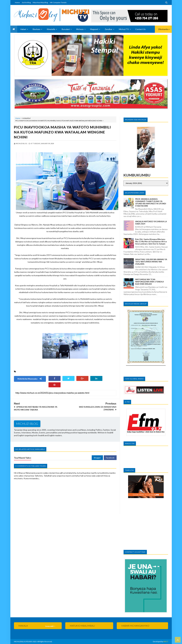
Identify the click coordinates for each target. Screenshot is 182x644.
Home (17, 2)
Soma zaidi (49, 626)
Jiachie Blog (26, 2)
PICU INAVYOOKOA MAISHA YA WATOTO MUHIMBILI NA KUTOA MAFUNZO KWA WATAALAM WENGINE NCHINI (62, 132)
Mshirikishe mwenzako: (30, 379)
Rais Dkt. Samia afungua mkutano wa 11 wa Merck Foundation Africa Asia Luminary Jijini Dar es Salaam (151, 241)
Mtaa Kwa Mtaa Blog (40, 2)
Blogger (97, 458)
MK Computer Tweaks (58, 2)
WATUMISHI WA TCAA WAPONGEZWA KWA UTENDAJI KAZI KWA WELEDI (150, 282)
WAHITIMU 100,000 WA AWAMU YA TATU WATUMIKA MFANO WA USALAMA (151, 262)
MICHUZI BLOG (20, 642)
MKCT (166, 642)
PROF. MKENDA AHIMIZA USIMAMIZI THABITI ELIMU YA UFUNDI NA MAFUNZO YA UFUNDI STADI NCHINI (151, 202)
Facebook (110, 458)
